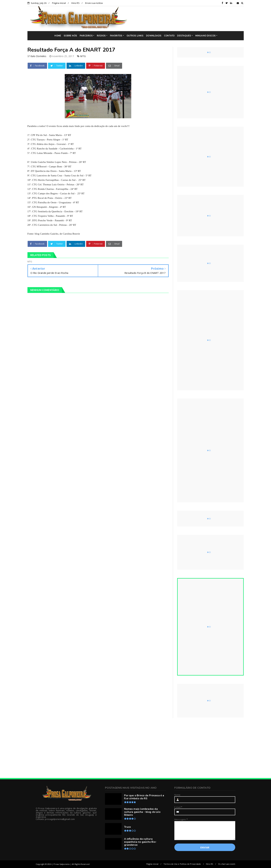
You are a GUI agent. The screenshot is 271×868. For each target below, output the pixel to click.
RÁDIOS (101, 36)
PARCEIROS (86, 36)
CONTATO (169, 36)
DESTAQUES (184, 36)
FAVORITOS (116, 36)
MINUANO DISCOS (206, 36)
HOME (58, 36)
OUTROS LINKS (135, 36)
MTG (83, 56)
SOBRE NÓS (70, 36)
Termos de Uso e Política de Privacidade (182, 864)
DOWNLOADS (154, 36)
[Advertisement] (188, 18)
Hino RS (75, 3)
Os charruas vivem (227, 864)
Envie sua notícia (94, 3)
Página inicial (59, 3)
